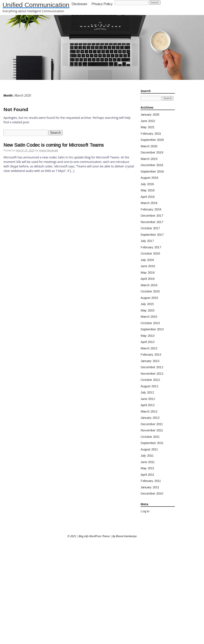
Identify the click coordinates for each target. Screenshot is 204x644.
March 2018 (149, 203)
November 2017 (152, 222)
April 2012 (148, 405)
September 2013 (152, 329)
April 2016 (148, 279)
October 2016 (150, 253)
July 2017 (147, 241)
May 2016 (148, 272)
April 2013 (148, 342)
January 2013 (150, 361)
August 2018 (149, 178)
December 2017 (152, 215)
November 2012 (152, 373)
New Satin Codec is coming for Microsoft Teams (54, 145)
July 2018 (147, 184)
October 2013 (150, 323)
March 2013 (149, 348)
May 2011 (147, 468)
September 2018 (152, 171)
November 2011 (152, 430)
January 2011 (150, 487)
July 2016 (147, 260)
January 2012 (150, 418)
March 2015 (149, 317)
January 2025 (150, 114)
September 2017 (152, 235)
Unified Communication (36, 5)
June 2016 (148, 266)
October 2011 (150, 437)
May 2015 (148, 310)
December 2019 (152, 152)
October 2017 (150, 228)
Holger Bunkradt (48, 151)
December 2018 (152, 165)
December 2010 (152, 493)
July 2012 (147, 392)
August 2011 (149, 449)
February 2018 (151, 209)
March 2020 (149, 146)
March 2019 (149, 159)
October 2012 (150, 380)
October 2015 (150, 291)
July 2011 (147, 455)
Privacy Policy (102, 4)
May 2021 (148, 127)
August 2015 (149, 298)
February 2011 (151, 481)
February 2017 (151, 247)
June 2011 (148, 462)
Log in (145, 511)
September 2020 (152, 140)
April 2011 (147, 475)
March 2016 (149, 285)
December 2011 (152, 424)
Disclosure (79, 4)
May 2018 (148, 190)
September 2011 (152, 443)
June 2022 (148, 121)
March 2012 (149, 411)
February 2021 (151, 133)
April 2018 (148, 197)
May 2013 (148, 336)
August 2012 (149, 386)
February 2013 (151, 354)
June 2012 (148, 399)
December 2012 (152, 367)
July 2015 (147, 304)
